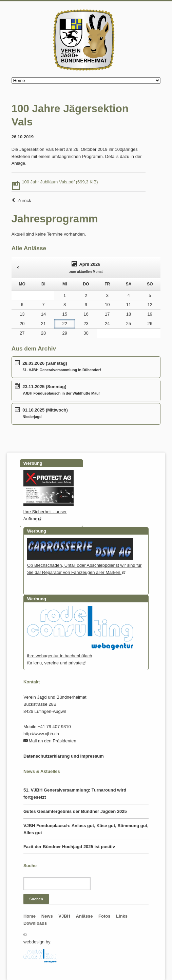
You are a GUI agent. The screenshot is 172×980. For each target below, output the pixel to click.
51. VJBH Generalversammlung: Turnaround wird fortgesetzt (75, 794)
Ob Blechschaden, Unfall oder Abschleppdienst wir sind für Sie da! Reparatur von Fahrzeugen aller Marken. (84, 565)
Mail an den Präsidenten (53, 741)
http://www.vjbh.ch (41, 734)
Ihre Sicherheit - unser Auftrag (49, 512)
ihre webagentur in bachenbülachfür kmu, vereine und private (80, 656)
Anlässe (84, 916)
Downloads (35, 923)
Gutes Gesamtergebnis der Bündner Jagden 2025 (75, 811)
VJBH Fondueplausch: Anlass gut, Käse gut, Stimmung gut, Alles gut (86, 829)
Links (122, 916)
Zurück (24, 201)
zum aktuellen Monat (86, 272)
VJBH (64, 916)
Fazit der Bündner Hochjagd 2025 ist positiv (69, 847)
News (47, 916)
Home (30, 916)
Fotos (104, 916)
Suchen (36, 899)
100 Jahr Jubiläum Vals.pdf (60, 182)
